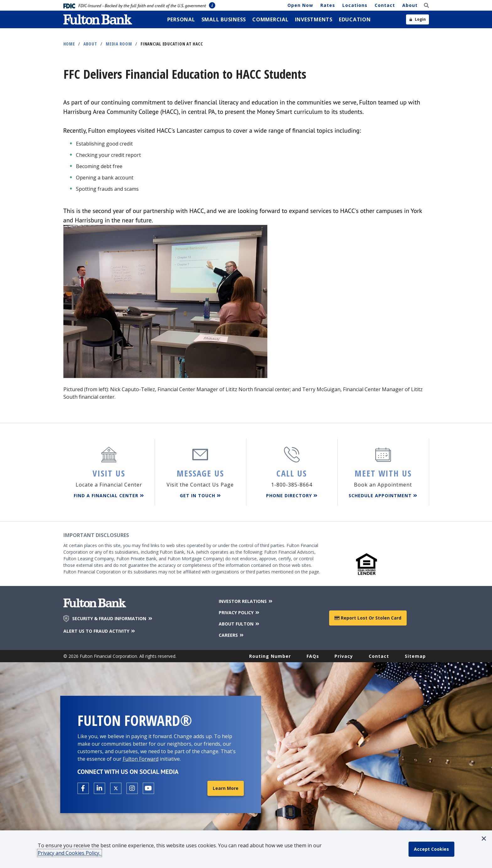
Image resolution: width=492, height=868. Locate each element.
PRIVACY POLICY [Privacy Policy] (240, 612)
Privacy (344, 656)
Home (69, 44)
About (410, 5)
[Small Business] (224, 19)
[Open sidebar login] (417, 19)
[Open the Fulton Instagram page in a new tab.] (132, 788)
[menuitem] (181, 19)
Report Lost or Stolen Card (368, 618)
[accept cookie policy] (431, 849)
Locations (355, 5)
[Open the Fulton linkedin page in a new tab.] (99, 788)
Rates (328, 5)
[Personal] (181, 19)
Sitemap (415, 656)
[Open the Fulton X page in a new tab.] (116, 788)
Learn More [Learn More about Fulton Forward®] (226, 788)
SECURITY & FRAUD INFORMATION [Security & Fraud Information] (113, 619)
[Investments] (314, 19)
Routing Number (270, 656)
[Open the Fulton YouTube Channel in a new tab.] (148, 788)
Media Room (119, 44)
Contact (385, 5)
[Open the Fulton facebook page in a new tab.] (83, 788)
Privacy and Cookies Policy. (70, 853)
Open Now (300, 5)
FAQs (313, 656)
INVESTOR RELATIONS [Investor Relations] (246, 601)
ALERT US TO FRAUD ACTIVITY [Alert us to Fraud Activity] (100, 631)
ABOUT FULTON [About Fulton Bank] (240, 624)
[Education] (355, 19)
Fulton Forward (141, 759)
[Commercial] (270, 19)
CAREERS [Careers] (232, 635)
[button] (484, 839)
